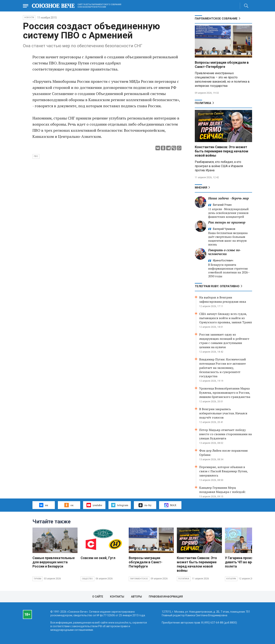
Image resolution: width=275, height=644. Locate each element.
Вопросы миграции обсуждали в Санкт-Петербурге (222, 65)
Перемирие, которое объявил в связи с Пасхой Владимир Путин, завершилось (223, 471)
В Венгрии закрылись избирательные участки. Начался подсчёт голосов (223, 413)
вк (44, 505)
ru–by (145, 505)
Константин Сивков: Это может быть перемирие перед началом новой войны (222, 151)
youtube (94, 505)
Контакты (117, 597)
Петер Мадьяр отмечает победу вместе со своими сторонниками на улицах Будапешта (225, 434)
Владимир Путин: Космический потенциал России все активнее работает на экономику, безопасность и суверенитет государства (222, 368)
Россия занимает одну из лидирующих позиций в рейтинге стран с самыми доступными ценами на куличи (224, 341)
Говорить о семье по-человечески (225, 252)
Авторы (136, 597)
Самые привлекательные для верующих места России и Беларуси (54, 562)
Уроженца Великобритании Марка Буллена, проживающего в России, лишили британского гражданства (225, 393)
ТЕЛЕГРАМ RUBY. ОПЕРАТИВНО (217, 286)
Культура (231, 579)
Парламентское (139, 579)
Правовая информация (166, 597)
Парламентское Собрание (216, 19)
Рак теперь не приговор (227, 222)
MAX (170, 505)
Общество (87, 579)
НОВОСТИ (29, 17)
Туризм (38, 579)
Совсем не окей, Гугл (98, 558)
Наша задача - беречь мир (228, 198)
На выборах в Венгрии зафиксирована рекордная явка (223, 299)
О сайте (98, 597)
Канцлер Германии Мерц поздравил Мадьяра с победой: (222, 490)
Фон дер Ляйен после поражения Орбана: (223, 453)
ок (69, 505)
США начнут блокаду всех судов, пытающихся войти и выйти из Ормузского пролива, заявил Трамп (226, 318)
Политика (203, 103)
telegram (120, 505)
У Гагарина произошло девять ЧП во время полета (243, 562)
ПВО (36, 156)
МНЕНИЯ (201, 188)
